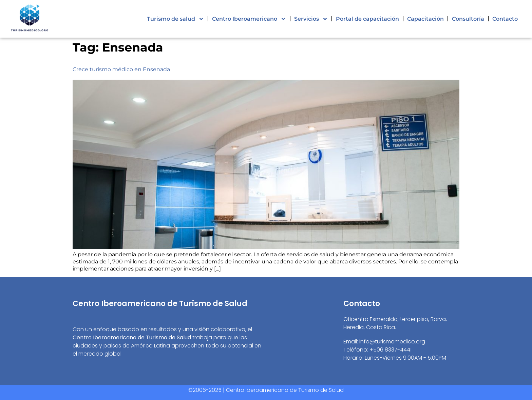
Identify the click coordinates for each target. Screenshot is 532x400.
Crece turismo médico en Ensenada (121, 69)
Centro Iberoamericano (249, 19)
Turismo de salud (175, 19)
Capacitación (425, 19)
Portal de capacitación (367, 19)
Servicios (311, 19)
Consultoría (468, 19)
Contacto (505, 19)
